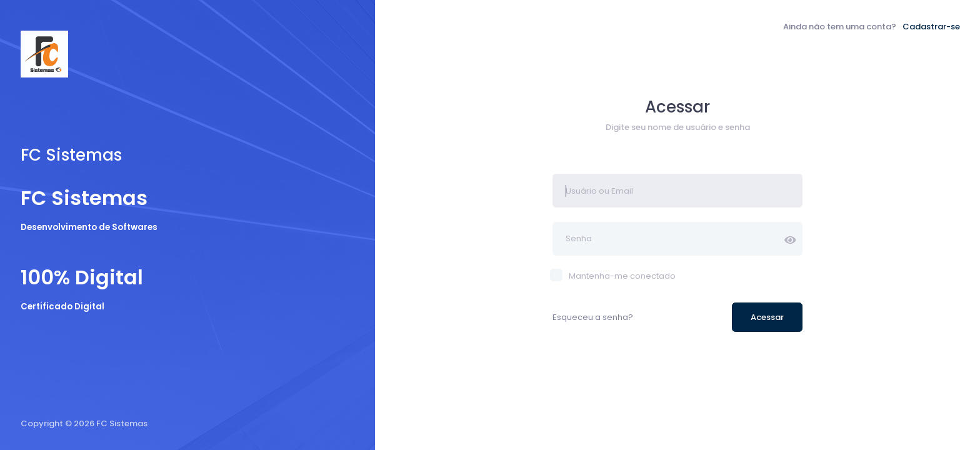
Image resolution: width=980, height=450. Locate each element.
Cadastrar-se (931, 27)
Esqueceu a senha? (593, 317)
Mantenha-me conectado (614, 276)
